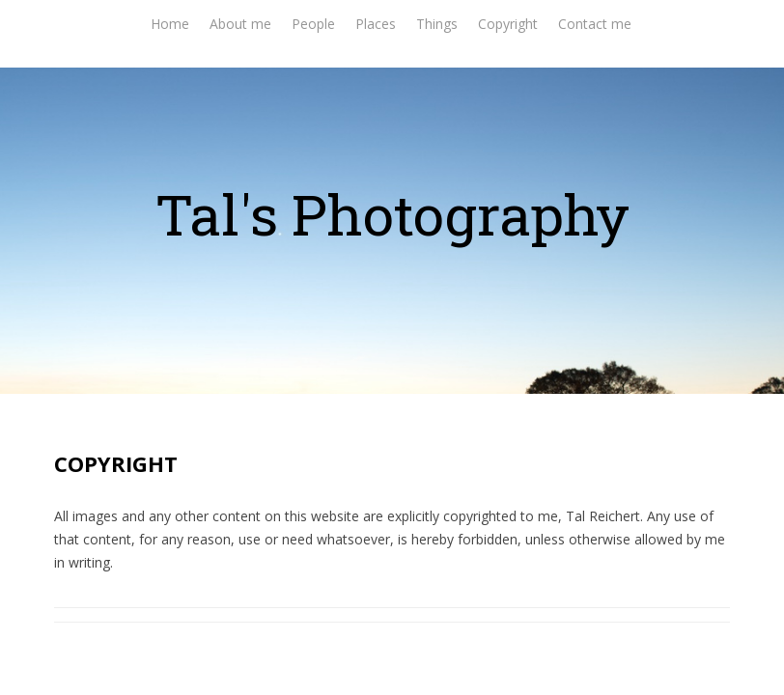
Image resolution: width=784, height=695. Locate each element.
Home (170, 24)
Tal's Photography (392, 214)
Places (376, 24)
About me (240, 24)
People (313, 24)
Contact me (595, 24)
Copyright (508, 24)
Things (437, 24)
